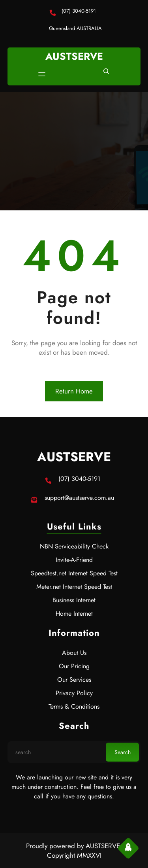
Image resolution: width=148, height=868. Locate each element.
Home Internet (74, 614)
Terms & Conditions (74, 706)
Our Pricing (74, 666)
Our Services (74, 680)
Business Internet (74, 600)
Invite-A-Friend (74, 560)
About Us (74, 653)
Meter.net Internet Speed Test (74, 587)
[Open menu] (42, 74)
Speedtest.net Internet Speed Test (74, 573)
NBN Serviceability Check (74, 546)
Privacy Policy (74, 693)
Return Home (74, 391)
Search (123, 752)
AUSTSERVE (74, 56)
